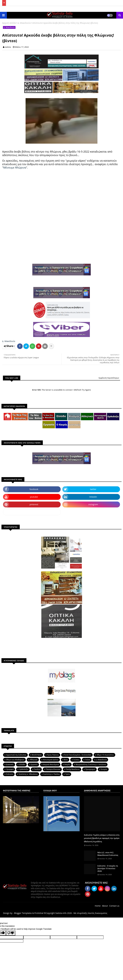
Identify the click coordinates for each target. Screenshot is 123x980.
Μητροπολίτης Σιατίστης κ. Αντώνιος (91, 764)
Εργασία (34, 764)
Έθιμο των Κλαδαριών (15, 760)
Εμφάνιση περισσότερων (109, 378)
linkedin (93, 497)
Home (98, 906)
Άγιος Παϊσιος (53, 755)
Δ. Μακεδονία (24, 23)
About (105, 906)
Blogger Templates (23, 913)
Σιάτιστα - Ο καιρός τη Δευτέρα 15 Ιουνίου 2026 (108, 868)
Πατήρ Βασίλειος (73, 769)
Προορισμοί (90, 769)
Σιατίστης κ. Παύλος (51, 774)
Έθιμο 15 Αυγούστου (105, 755)
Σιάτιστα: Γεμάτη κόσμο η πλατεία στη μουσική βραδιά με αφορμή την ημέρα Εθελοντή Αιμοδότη (102, 838)
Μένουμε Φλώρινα (15, 167)
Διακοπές (10, 764)
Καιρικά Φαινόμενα (51, 764)
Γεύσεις (76, 760)
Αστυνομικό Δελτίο (51, 760)
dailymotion (32, 512)
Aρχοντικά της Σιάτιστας (16, 755)
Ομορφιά (10, 769)
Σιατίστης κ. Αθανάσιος (28, 774)
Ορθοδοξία (24, 769)
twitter (93, 489)
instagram (93, 504)
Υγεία (67, 774)
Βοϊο (66, 760)
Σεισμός (104, 769)
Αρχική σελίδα (9, 23)
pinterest (34, 504)
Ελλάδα (22, 764)
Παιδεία (37, 769)
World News (37, 755)
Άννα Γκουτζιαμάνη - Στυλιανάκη (78, 755)
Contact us (114, 906)
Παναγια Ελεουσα (53, 769)
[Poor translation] (11, 933)
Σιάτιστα (10, 774)
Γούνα (88, 760)
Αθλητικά (34, 760)
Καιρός (67, 764)
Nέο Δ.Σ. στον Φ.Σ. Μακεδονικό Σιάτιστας (108, 854)
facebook (34, 489)
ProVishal (39, 913)
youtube (34, 497)
